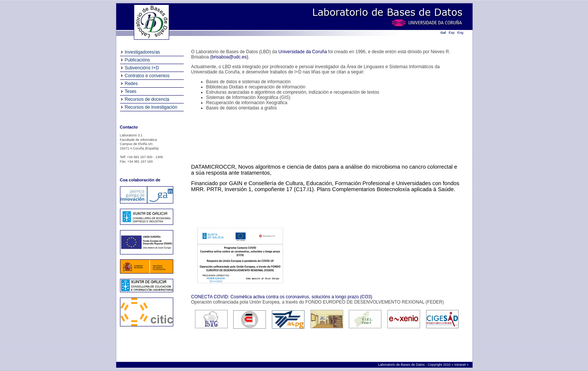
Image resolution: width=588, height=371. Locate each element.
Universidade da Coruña (302, 52)
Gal (443, 33)
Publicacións (137, 60)
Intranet (460, 365)
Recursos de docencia (147, 99)
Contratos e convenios (147, 76)
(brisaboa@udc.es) (229, 57)
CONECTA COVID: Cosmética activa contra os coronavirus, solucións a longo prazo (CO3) (282, 297)
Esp (452, 33)
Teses (131, 91)
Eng (460, 33)
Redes (131, 84)
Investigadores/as (142, 52)
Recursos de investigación (151, 107)
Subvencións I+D (142, 68)
